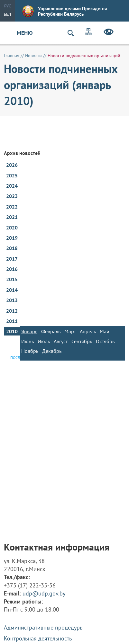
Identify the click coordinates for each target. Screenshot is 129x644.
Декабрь (52, 351)
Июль (44, 341)
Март (70, 331)
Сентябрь (82, 341)
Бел (7, 14)
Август (61, 341)
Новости (33, 56)
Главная (12, 56)
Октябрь (105, 341)
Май (105, 331)
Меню (25, 33)
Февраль (51, 331)
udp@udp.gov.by (44, 593)
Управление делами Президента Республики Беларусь (65, 11)
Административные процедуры (44, 627)
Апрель (88, 331)
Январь (29, 331)
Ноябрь (30, 351)
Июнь (28, 341)
